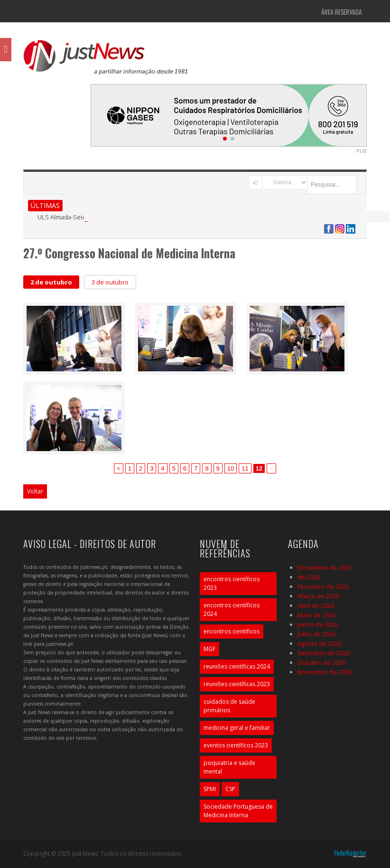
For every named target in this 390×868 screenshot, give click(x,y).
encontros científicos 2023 (232, 583)
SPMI (210, 789)
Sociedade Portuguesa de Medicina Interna (238, 811)
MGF (209, 649)
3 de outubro (110, 282)
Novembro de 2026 (325, 672)
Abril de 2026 (316, 605)
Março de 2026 (318, 596)
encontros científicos (232, 631)
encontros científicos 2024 (232, 609)
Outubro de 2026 (321, 662)
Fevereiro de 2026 (323, 586)
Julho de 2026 (316, 634)
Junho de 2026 (318, 624)
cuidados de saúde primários (229, 706)
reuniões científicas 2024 (237, 666)
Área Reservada (342, 12)
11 (245, 468)
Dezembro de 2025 (325, 567)
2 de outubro (51, 282)
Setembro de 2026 (324, 653)
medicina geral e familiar (237, 728)
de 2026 (309, 577)
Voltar (35, 491)
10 (231, 468)
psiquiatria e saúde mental (229, 767)
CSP (230, 789)
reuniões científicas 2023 (237, 684)
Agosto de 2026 (319, 643)
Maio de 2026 (316, 615)
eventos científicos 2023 (236, 745)
